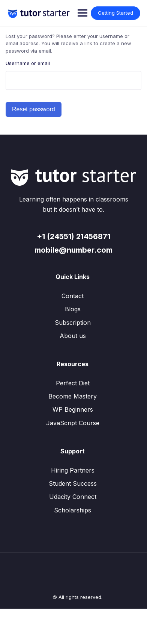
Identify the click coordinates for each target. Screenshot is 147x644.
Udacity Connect (73, 497)
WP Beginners (73, 409)
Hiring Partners (73, 470)
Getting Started (115, 13)
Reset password (34, 109)
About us (73, 336)
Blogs (73, 309)
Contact (73, 296)
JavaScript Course (73, 423)
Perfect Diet (73, 383)
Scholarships (73, 510)
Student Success (73, 483)
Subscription (73, 323)
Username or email (28, 63)
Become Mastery (73, 396)
